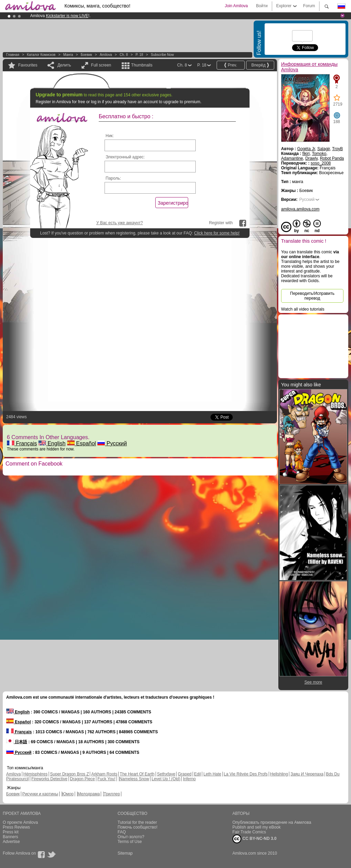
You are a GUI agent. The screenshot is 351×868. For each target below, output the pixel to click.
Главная (13, 55)
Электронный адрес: (125, 157)
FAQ (122, 832)
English (52, 443)
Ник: (110, 136)
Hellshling (279, 774)
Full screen (101, 65)
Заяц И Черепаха (307, 774)
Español (82, 443)
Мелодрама (89, 794)
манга (68, 55)
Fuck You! (106, 779)
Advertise (11, 842)
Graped (185, 774)
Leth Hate (212, 774)
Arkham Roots (104, 774)
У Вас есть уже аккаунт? (120, 223)
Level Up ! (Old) (166, 779)
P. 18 (139, 55)
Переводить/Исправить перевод (312, 296)
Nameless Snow (134, 779)
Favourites (28, 65)
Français (22, 443)
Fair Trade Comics (249, 832)
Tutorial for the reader (137, 822)
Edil (197, 774)
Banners (10, 837)
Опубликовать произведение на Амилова (272, 822)
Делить (64, 65)
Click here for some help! (217, 233)
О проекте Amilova (20, 822)
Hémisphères (35, 774)
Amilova (106, 55)
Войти (262, 6)
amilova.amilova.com (300, 209)
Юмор (68, 794)
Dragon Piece (82, 779)
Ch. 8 (124, 55)
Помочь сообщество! (137, 827)
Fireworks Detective (49, 779)
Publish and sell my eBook (257, 827)
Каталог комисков (41, 55)
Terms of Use (130, 842)
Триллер (112, 794)
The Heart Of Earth (137, 774)
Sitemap (125, 853)
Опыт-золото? (131, 837)
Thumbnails (142, 65)
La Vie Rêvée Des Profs (246, 774)
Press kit (11, 832)
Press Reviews (16, 827)
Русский (112, 443)
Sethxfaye (166, 774)
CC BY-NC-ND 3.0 (255, 839)
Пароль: (113, 178)
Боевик (86, 55)
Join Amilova (236, 6)
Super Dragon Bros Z (69, 774)
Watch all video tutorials (303, 309)
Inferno (189, 779)
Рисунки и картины (40, 794)
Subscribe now (162, 55)
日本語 (17, 742)
